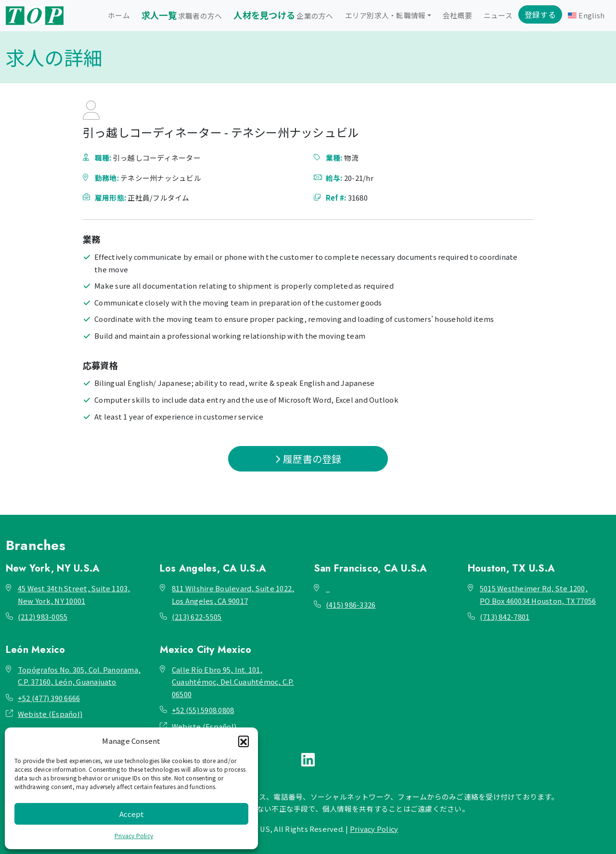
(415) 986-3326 (351, 605)
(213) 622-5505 (197, 617)
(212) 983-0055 (43, 617)
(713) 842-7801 (505, 617)
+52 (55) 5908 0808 (203, 710)
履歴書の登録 (308, 459)
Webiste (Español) (50, 714)
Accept (132, 814)
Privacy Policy (134, 835)
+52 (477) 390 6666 (49, 698)
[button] (244, 741)
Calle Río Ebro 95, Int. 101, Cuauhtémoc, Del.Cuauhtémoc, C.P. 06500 (233, 682)
